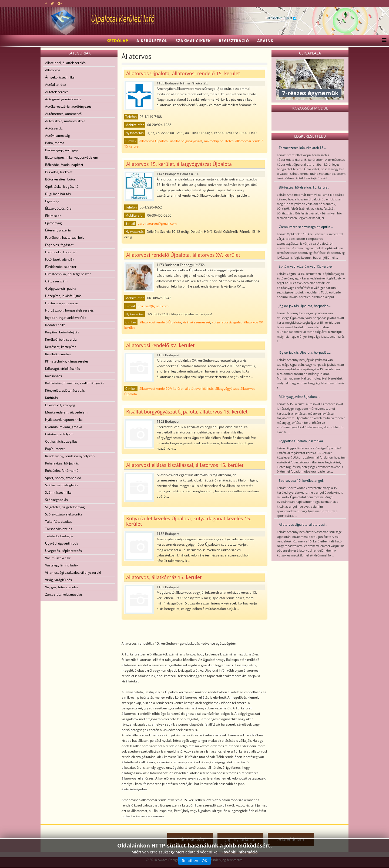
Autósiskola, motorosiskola (65, 121)
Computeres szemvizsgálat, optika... (306, 227)
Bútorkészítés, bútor (60, 179)
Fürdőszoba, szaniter (61, 267)
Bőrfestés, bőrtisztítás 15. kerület (304, 187)
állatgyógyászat (227, 389)
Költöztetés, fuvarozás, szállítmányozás (75, 383)
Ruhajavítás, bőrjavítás (62, 463)
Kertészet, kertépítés (61, 347)
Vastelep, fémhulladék (62, 565)
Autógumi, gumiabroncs (63, 99)
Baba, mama (55, 143)
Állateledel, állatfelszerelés (65, 63)
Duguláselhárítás (58, 194)
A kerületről (152, 41)
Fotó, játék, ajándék (60, 259)
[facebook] (46, 3)
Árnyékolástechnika (60, 77)
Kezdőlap (117, 41)
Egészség (52, 201)
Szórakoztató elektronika (64, 514)
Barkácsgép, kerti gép (61, 150)
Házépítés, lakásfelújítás (63, 296)
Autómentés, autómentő (63, 114)
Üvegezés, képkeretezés (63, 551)
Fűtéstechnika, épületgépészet (68, 274)
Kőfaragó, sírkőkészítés (63, 369)
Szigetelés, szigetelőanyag (65, 507)
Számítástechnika (58, 492)
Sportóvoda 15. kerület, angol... (302, 481)
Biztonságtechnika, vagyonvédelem (72, 157)
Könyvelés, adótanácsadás (65, 390)
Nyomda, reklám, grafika (64, 427)
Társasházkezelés (59, 529)
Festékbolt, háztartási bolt (64, 237)
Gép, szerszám (56, 281)
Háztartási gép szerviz (62, 303)
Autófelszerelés (57, 92)
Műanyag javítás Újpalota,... (299, 397)
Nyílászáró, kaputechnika (64, 420)
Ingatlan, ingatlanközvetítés (66, 318)
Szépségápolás (56, 500)
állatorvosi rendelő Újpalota (160, 322)
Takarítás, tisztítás (59, 522)
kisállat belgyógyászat (186, 141)
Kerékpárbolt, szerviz (61, 339)
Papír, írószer (55, 449)
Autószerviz (54, 128)
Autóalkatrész (56, 85)
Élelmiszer (53, 216)
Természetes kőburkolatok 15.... (303, 148)
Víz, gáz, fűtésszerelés (62, 587)
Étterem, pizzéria (58, 230)
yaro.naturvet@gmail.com (157, 223)
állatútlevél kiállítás (199, 389)
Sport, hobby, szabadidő (63, 478)
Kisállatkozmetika (58, 354)
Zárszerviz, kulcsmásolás (64, 594)
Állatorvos (53, 70)
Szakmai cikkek (193, 41)
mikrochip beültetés (219, 141)
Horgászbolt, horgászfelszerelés (69, 310)
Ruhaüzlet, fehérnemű (62, 471)
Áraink (265, 41)
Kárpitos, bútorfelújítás (62, 332)
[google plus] (60, 3)
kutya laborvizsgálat (227, 322)
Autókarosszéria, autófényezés (68, 106)
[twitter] (52, 3)
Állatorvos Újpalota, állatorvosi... (303, 524)
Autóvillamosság (58, 136)
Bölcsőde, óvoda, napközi (64, 165)
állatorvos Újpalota (154, 141)
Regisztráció (234, 41)
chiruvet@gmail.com (153, 306)
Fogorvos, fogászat (59, 245)
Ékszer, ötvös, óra (58, 208)
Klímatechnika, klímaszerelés (67, 361)
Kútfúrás (51, 398)
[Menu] (383, 41)
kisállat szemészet (196, 322)
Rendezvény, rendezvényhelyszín (70, 456)
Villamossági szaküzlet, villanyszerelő (73, 573)
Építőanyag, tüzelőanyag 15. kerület (306, 266)
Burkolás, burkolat (59, 172)
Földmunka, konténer (61, 252)
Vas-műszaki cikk (58, 558)
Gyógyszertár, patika (61, 288)
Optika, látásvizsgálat (61, 441)
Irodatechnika (55, 325)
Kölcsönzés (53, 376)
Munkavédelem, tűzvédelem (66, 412)
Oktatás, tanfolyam (59, 434)
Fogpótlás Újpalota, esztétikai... (302, 441)
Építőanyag (53, 223)
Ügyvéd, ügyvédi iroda (62, 543)
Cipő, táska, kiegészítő (62, 187)
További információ (240, 853)
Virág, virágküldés (58, 580)
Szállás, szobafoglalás (62, 485)
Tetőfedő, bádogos (59, 536)
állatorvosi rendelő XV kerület (161, 389)
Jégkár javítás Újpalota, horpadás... (305, 306)
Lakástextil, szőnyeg (60, 405)
